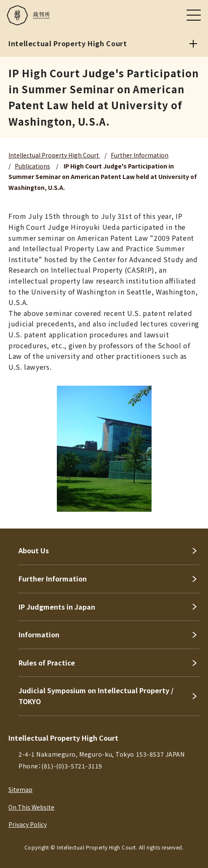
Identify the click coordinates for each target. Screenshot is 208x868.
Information (39, 634)
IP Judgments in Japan (57, 607)
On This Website (31, 807)
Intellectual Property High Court (54, 155)
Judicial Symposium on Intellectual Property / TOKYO (96, 696)
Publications (32, 166)
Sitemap (20, 789)
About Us (34, 550)
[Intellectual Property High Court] (193, 44)
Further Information (140, 155)
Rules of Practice (47, 663)
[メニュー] (194, 15)
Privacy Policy (28, 824)
